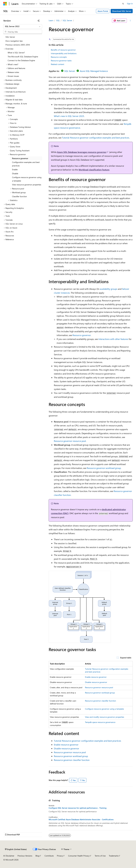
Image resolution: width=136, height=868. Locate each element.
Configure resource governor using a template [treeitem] (27, 179)
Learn (51, 20)
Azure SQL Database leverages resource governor (82, 152)
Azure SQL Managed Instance (94, 71)
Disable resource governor (96, 682)
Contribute (49, 856)
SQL (58, 20)
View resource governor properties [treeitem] (27, 185)
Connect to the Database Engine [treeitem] (21, 60)
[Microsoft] (5, 4)
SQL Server (67, 20)
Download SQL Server (122, 11)
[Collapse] (39, 21)
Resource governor (82, 335)
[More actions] (130, 21)
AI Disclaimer (9, 856)
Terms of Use (100, 856)
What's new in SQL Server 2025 (69, 116)
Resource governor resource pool (70, 441)
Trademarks (114, 856)
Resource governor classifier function (100, 701)
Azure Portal (103, 11)
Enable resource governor (96, 677)
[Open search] (123, 4)
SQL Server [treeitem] (10, 37)
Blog (37, 856)
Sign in (130, 4)
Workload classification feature (94, 170)
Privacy (60, 856)
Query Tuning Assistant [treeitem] (20, 151)
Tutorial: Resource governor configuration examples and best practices (96, 138)
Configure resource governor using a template (104, 709)
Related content (58, 64)
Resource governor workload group (104, 468)
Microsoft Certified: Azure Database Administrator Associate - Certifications (81, 820)
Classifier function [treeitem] (19, 196)
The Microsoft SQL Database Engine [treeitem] (23, 57)
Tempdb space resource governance (100, 722)
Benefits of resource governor (63, 50)
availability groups (109, 289)
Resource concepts (59, 57)
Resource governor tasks (61, 61)
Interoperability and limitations (64, 53)
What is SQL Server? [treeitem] (16, 53)
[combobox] (23, 26)
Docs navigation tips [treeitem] (14, 41)
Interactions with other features (113, 339)
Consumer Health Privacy (79, 856)
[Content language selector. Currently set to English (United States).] (16, 849)
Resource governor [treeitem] (20, 158)
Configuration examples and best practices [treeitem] (26, 164)
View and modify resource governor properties (105, 717)
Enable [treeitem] (15, 169)
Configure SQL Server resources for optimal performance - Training (78, 808)
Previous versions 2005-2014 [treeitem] (18, 45)
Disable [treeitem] (15, 173)
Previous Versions (25, 856)
